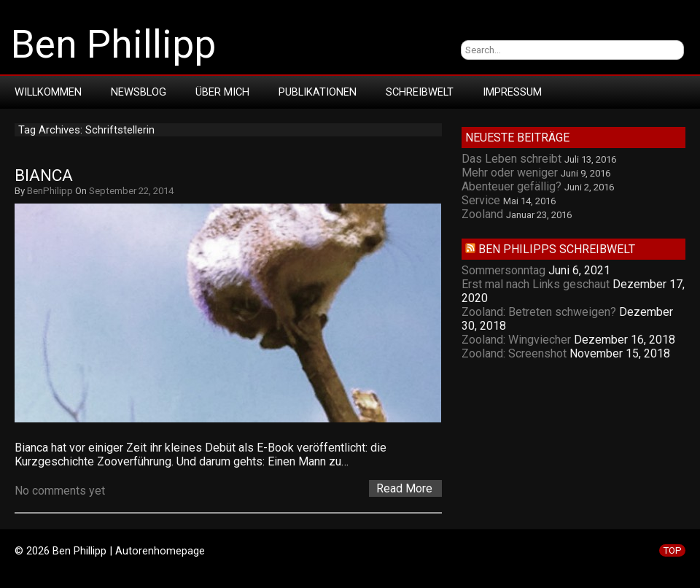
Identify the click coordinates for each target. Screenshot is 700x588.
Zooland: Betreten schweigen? (539, 312)
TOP (672, 550)
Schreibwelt (420, 92)
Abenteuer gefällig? (512, 186)
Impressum (512, 92)
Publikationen (318, 92)
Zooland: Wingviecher (516, 340)
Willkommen (48, 92)
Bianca (44, 175)
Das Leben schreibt (512, 159)
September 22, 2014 (131, 191)
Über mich (222, 92)
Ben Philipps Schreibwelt (557, 249)
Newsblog (139, 92)
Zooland (482, 214)
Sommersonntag (503, 270)
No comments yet (60, 491)
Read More (404, 488)
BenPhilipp (50, 191)
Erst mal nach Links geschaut (536, 284)
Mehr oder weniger (510, 173)
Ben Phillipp (113, 45)
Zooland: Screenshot (514, 353)
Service (481, 200)
